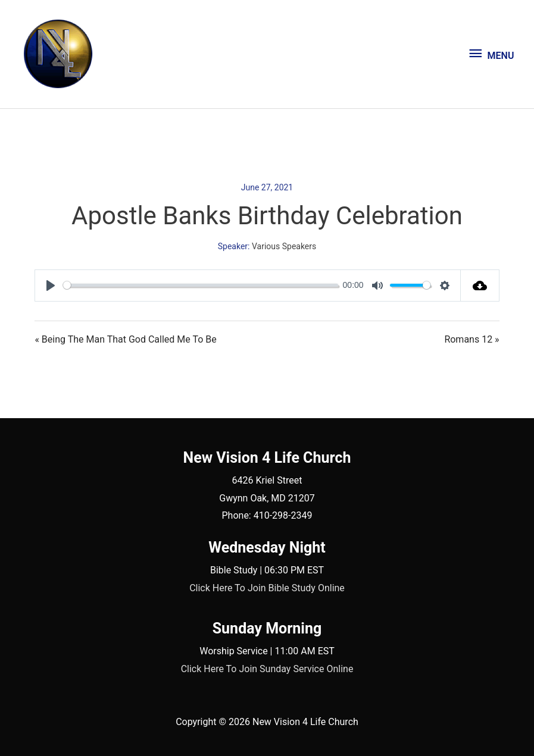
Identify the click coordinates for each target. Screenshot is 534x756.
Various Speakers (284, 246)
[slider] (201, 285)
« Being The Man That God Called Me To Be (125, 339)
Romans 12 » (471, 339)
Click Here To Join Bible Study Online (267, 588)
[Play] (51, 286)
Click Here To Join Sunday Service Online (267, 669)
